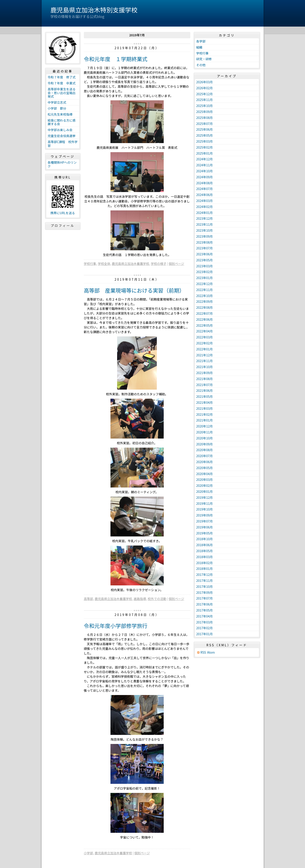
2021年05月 (205, 396)
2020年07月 (205, 456)
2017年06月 (205, 604)
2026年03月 (205, 82)
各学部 (201, 41)
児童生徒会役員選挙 (62, 136)
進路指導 (140, 599)
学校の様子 (159, 264)
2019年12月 (205, 497)
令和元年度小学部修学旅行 (116, 626)
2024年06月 (205, 195)
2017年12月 (205, 575)
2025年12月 (205, 94)
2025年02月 (205, 147)
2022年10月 (205, 296)
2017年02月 (205, 628)
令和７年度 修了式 (62, 77)
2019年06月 (205, 527)
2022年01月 (205, 349)
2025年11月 (205, 100)
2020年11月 (205, 432)
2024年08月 (205, 183)
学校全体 (104, 264)
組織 (199, 47)
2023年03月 (205, 266)
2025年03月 (205, 141)
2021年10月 (205, 367)
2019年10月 (205, 509)
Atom (211, 652)
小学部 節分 (57, 108)
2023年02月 (205, 272)
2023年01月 (205, 278)
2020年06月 (205, 462)
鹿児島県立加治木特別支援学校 (94, 10)
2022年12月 (205, 284)
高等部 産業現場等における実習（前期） (134, 290)
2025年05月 (205, 135)
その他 (201, 65)
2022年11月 (205, 290)
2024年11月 (205, 165)
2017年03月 (205, 622)
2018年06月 (205, 545)
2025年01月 (205, 153)
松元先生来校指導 (60, 114)
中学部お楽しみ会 (60, 130)
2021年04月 (205, 402)
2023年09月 (205, 236)
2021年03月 (205, 408)
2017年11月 (205, 581)
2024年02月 (205, 207)
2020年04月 (205, 474)
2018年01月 (205, 569)
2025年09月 (205, 112)
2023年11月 (205, 224)
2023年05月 (205, 260)
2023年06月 (205, 254)
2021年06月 (205, 390)
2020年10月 (205, 438)
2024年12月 (205, 159)
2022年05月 (205, 325)
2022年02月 (205, 343)
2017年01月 (205, 634)
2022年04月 (205, 331)
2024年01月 (205, 213)
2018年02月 (205, 563)
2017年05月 (205, 610)
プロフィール (63, 225)
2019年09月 (205, 515)
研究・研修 (204, 59)
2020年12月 (205, 426)
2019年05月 (205, 533)
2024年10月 (205, 171)
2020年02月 (205, 485)
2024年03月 (205, 201)
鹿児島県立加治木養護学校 (130, 264)
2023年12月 (205, 218)
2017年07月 (205, 598)
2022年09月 (205, 301)
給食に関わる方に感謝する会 (62, 122)
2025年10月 (205, 106)
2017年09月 (205, 592)
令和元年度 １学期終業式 (116, 59)
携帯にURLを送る (63, 213)
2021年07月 (205, 385)
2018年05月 (205, 551)
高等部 (89, 599)
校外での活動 (157, 599)
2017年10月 (205, 586)
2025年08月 (205, 118)
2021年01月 (205, 420)
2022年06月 (205, 319)
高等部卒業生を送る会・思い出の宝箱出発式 (62, 93)
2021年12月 (205, 355)
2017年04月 (205, 616)
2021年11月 (205, 361)
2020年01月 (205, 491)
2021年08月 (205, 379)
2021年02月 (205, 414)
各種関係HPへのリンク (62, 164)
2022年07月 (205, 313)
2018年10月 (205, 539)
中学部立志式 (57, 102)
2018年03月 (205, 557)
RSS (203, 652)
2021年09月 (205, 373)
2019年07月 (205, 521)
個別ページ (177, 264)
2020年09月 (205, 444)
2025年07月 (205, 124)
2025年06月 (205, 129)
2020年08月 (205, 450)
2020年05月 (205, 468)
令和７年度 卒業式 (62, 83)
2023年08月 (205, 242)
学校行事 (90, 264)
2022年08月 (205, 307)
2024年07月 (205, 189)
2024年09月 (205, 177)
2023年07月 (205, 248)
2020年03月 (205, 480)
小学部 (89, 853)
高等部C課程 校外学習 (63, 144)
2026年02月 (205, 88)
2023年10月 (205, 230)
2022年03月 (205, 337)
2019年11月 (205, 503)
